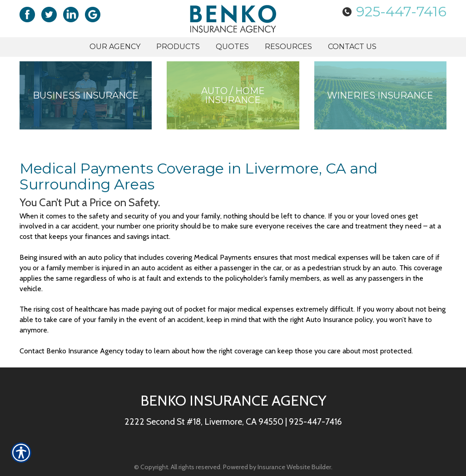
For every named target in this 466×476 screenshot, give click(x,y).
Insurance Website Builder (294, 467)
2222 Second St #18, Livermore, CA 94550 (204, 421)
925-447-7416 (315, 421)
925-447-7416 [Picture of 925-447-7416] (401, 12)
